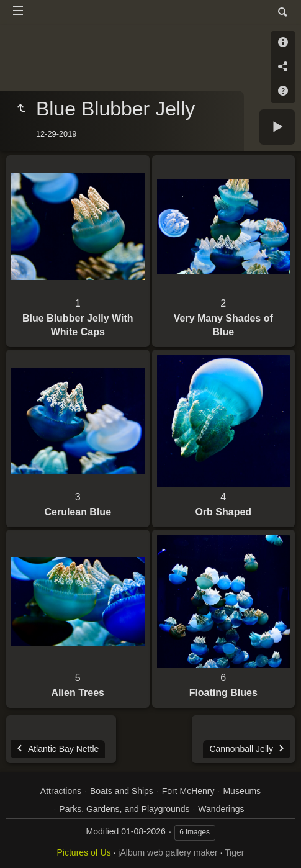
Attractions (61, 791)
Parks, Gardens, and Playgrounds (124, 809)
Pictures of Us (84, 852)
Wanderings (221, 809)
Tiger (234, 852)
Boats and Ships (122, 791)
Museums (242, 791)
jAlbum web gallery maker (168, 852)
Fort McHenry (188, 791)
